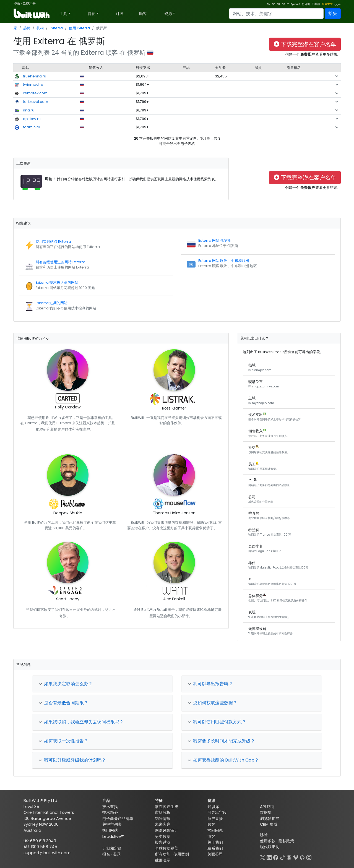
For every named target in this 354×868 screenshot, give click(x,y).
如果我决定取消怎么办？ (66, 684)
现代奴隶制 (270, 847)
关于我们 (215, 842)
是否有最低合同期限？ (63, 703)
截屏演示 (163, 860)
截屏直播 (215, 819)
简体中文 (327, 4)
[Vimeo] (296, 857)
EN (269, 4)
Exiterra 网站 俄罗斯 (215, 240)
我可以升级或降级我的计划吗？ (72, 760)
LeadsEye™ (113, 836)
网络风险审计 (166, 830)
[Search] (276, 14)
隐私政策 (286, 841)
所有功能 (163, 854)
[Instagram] (309, 857)
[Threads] (289, 857)
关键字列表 (112, 824)
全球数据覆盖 (166, 848)
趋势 (27, 28)
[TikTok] (282, 857)
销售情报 (163, 819)
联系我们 (215, 848)
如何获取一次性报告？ (63, 741)
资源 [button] (168, 14)
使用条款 (268, 841)
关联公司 (215, 854)
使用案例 (181, 854)
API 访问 (267, 807)
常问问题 (215, 830)
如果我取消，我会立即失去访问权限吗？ (81, 722)
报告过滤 (163, 842)
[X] (262, 857)
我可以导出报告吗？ (210, 684)
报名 (106, 854)
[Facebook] (276, 857)
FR (278, 4)
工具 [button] (63, 14)
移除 (264, 835)
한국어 (306, 4)
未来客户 (163, 824)
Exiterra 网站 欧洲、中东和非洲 (224, 261)
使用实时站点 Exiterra (53, 242)
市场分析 (163, 812)
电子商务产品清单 (118, 819)
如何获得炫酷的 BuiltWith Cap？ (223, 760)
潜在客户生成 (166, 807)
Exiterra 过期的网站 (52, 303)
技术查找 (110, 807)
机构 (40, 28)
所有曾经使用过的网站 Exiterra (61, 262)
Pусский (295, 4)
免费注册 (29, 3)
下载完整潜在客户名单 (305, 44)
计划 (120, 14)
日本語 (316, 4)
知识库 (213, 807)
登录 (17, 3)
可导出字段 (217, 812)
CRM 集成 (269, 824)
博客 (211, 836)
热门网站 (110, 830)
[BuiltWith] (32, 14)
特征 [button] (92, 14)
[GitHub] (302, 857)
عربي (338, 4)
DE (274, 4)
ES (283, 4)
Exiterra (56, 28)
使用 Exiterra (79, 28)
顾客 (143, 14)
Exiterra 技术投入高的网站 (57, 282)
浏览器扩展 (270, 819)
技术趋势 (110, 812)
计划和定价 (112, 848)
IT (288, 4)
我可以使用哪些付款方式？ (217, 722)
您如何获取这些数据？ (213, 703)
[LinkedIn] (269, 857)
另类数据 (163, 836)
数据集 (266, 812)
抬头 (333, 13)
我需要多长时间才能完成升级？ (221, 741)
